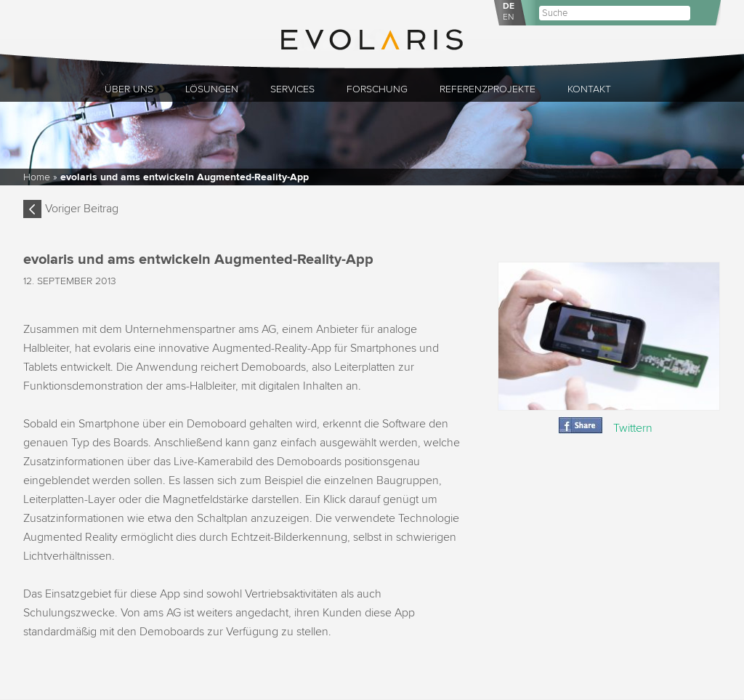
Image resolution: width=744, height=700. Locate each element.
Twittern (633, 428)
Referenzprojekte (488, 89)
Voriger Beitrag (82, 209)
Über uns (129, 89)
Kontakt (589, 89)
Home (37, 177)
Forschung (377, 89)
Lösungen (212, 89)
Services (292, 89)
